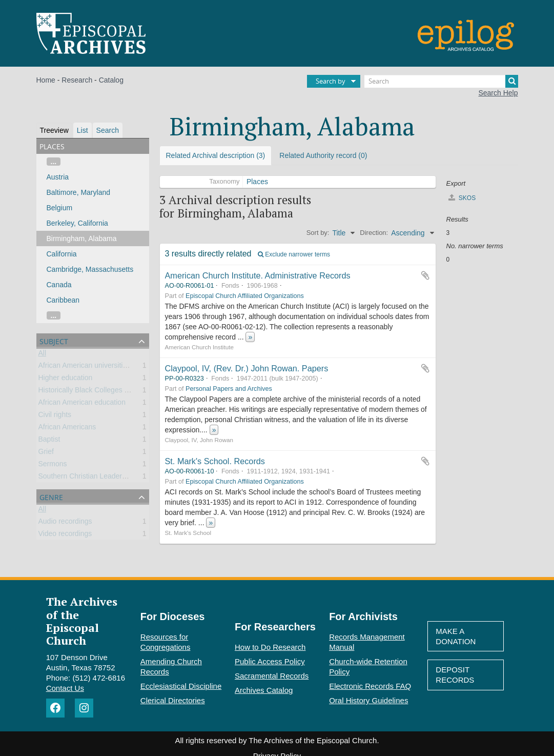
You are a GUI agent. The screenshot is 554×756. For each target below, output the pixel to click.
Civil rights (55, 416)
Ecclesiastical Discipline (181, 686)
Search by (331, 81)
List (83, 130)
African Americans (67, 429)
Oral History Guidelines (368, 700)
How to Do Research (270, 647)
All (43, 355)
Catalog (111, 80)
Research (77, 80)
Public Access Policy (270, 661)
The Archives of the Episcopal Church (82, 621)
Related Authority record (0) (323, 155)
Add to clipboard (425, 275)
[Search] (441, 81)
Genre (51, 496)
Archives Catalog (264, 690)
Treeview (54, 130)
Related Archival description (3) (216, 155)
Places (257, 182)
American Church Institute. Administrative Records (258, 275)
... (54, 162)
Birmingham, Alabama (82, 238)
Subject (54, 340)
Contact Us (65, 688)
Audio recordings (65, 523)
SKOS (462, 198)
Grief (46, 453)
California (62, 254)
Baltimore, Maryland (79, 192)
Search (108, 130)
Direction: (374, 233)
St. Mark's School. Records (215, 461)
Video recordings (65, 535)
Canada (59, 285)
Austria (58, 177)
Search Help (498, 93)
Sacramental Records (272, 676)
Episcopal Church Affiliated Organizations (245, 296)
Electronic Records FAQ (370, 686)
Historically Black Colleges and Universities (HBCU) (121, 392)
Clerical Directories (173, 700)
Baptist (49, 441)
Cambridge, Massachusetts (90, 269)
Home (46, 80)
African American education (82, 404)
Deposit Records (455, 675)
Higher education (66, 380)
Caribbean (63, 300)
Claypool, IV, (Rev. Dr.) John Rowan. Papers (247, 368)
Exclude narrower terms (294, 254)
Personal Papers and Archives (229, 389)
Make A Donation (456, 636)
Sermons (53, 466)
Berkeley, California (77, 223)
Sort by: (318, 233)
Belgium (60, 208)
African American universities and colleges (106, 367)
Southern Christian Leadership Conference (106, 478)
